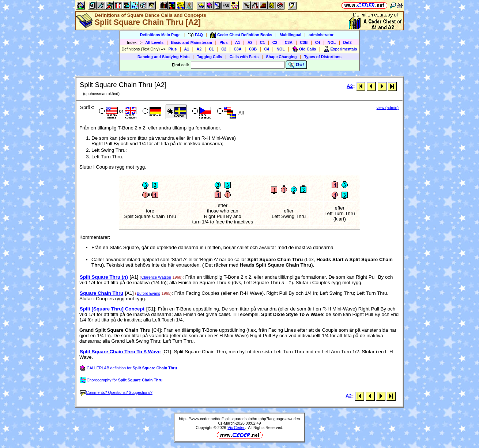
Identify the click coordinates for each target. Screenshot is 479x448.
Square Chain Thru (101, 293)
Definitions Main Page (160, 35)
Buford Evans (148, 293)
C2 (275, 42)
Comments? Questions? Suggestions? (116, 392)
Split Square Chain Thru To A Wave (120, 352)
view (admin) (388, 108)
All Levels (154, 42)
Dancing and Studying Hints (163, 57)
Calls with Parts (244, 57)
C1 (263, 42)
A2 (250, 42)
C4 (318, 42)
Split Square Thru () (104, 277)
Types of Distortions (323, 57)
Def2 (348, 42)
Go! (296, 65)
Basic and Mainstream (191, 42)
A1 (238, 42)
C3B (304, 42)
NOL (332, 42)
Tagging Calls (209, 57)
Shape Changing (281, 57)
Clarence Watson (156, 277)
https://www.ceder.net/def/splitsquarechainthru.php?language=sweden (240, 419)
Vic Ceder (236, 428)
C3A (289, 42)
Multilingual (291, 35)
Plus (224, 42)
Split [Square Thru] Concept (112, 309)
